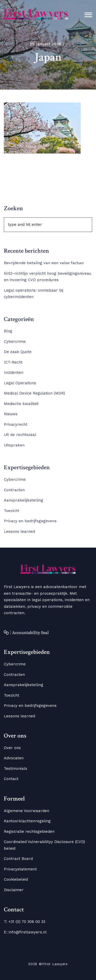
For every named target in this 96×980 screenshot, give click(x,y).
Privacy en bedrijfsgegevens (30, 521)
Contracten (14, 490)
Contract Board (18, 859)
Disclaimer (14, 890)
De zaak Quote (18, 352)
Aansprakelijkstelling (24, 500)
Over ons (12, 748)
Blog (8, 331)
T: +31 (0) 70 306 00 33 (25, 922)
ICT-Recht (13, 362)
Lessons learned (19, 531)
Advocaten (14, 758)
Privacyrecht (16, 424)
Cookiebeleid (16, 879)
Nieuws (11, 414)
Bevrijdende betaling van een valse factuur (44, 263)
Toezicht (12, 511)
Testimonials (15, 769)
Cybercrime (15, 342)
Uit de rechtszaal (20, 435)
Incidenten (14, 372)
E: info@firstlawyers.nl (25, 932)
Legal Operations (20, 383)
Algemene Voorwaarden (26, 811)
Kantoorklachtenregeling (27, 821)
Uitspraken (14, 445)
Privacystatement (20, 869)
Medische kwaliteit (21, 404)
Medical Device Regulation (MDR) (34, 393)
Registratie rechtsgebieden (29, 832)
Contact (11, 779)
